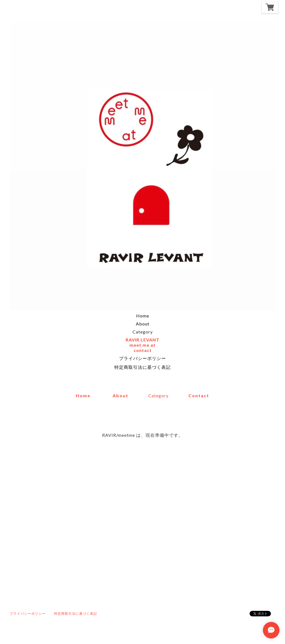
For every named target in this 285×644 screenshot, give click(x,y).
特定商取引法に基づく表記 (142, 367)
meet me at (142, 345)
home (83, 395)
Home (143, 316)
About (143, 324)
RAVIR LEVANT (142, 340)
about (121, 395)
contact (143, 350)
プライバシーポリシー (142, 358)
